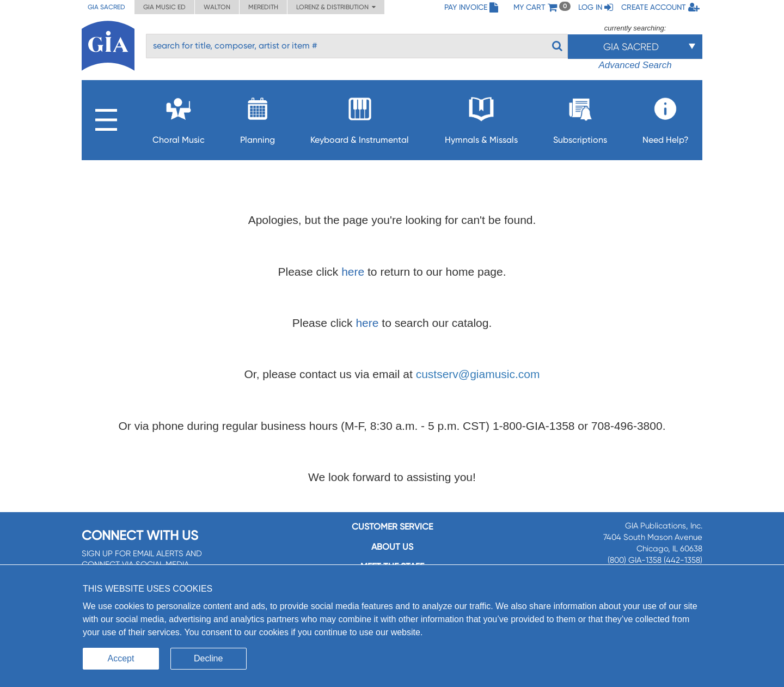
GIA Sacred (106, 7)
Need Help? (666, 117)
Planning (258, 117)
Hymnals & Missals (481, 117)
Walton (217, 7)
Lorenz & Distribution (336, 7)
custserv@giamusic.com (478, 374)
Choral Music (179, 117)
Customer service (392, 527)
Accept (121, 658)
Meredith (263, 7)
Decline (208, 658)
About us (392, 547)
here (353, 272)
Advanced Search (635, 65)
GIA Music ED (164, 7)
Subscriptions (580, 117)
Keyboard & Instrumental (360, 117)
